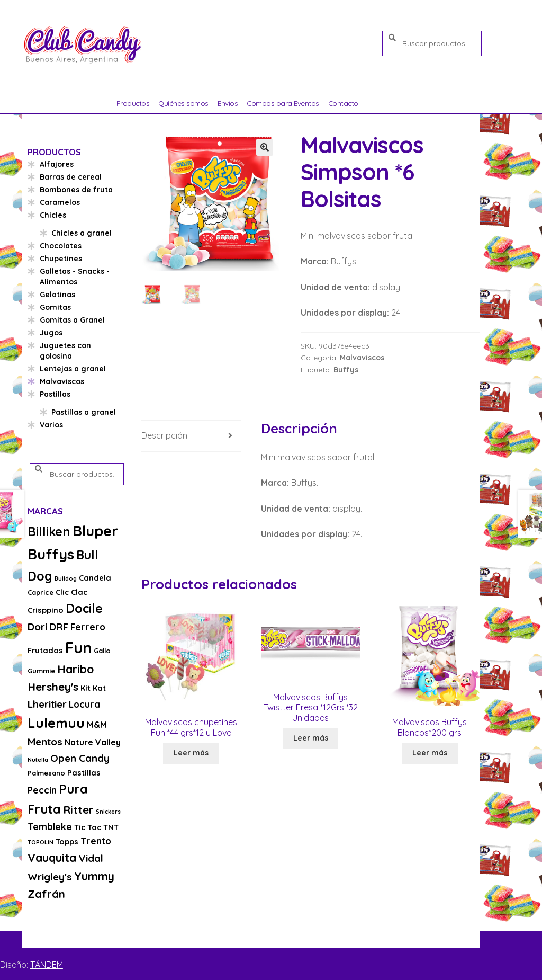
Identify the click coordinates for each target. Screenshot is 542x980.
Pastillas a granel (84, 412)
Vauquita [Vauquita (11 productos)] (52, 858)
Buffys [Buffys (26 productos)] (51, 554)
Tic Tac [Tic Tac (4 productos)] (88, 827)
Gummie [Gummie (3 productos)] (41, 671)
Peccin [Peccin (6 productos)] (42, 790)
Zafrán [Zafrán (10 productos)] (46, 894)
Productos (133, 103)
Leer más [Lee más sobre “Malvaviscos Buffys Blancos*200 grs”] (430, 753)
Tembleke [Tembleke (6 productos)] (50, 827)
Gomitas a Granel (72, 320)
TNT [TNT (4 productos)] (111, 827)
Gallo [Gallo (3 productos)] (102, 651)
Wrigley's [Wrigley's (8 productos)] (50, 877)
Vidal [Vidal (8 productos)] (91, 858)
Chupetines (61, 259)
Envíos (228, 103)
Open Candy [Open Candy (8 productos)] (80, 758)
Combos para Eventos (283, 103)
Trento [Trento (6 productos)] (96, 841)
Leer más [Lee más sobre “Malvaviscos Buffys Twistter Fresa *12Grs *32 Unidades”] (311, 738)
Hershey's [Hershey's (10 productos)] (53, 687)
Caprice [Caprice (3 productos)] (40, 592)
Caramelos (60, 202)
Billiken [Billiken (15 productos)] (49, 532)
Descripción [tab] (164, 435)
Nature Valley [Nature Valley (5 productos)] (93, 742)
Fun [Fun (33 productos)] (78, 647)
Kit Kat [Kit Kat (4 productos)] (93, 688)
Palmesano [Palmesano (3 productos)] (46, 773)
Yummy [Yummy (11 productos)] (94, 876)
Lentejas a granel (73, 369)
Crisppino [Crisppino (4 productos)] (46, 610)
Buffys (346, 370)
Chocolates (61, 246)
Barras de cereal (71, 177)
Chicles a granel (82, 233)
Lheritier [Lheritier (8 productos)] (47, 704)
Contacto (343, 103)
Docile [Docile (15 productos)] (84, 608)
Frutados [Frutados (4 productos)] (45, 650)
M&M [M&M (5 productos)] (97, 725)
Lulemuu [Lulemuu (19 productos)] (56, 723)
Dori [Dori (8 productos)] (37, 627)
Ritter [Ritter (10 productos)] (78, 809)
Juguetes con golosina (65, 351)
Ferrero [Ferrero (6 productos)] (88, 627)
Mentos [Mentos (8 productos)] (45, 742)
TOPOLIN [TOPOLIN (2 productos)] (40, 842)
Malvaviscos (362, 358)
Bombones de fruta (76, 190)
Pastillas (55, 394)
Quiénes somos (183, 103)
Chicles (53, 215)
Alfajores (57, 164)
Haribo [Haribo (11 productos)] (75, 669)
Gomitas (55, 307)
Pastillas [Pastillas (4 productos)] (84, 773)
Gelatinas (57, 295)
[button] (265, 147)
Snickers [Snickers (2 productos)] (108, 812)
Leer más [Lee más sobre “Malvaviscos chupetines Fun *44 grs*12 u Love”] (191, 753)
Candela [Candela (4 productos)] (95, 578)
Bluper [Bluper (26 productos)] (95, 531)
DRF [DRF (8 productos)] (59, 627)
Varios (51, 425)
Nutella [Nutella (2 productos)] (38, 760)
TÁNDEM (47, 965)
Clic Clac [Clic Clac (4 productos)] (71, 592)
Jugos (51, 333)
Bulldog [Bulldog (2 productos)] (66, 578)
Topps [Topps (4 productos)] (67, 841)
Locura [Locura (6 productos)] (84, 704)
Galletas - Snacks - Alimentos (75, 277)
